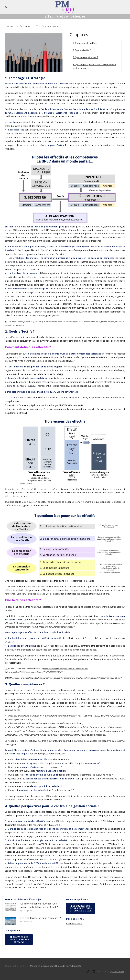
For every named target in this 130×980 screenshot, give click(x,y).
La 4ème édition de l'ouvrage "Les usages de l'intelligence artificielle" (39, 905)
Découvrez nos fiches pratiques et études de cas (81, 908)
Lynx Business (117, 971)
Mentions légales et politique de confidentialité (56, 966)
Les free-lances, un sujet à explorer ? (41, 918)
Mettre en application (78, 899)
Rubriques (25, 26)
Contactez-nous (74, 924)
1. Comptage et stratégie (85, 43)
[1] (39, 230)
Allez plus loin (13, 931)
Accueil (11, 26)
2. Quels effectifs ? (82, 50)
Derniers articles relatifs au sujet (23, 899)
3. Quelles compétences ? (85, 57)
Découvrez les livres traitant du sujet (19, 940)
